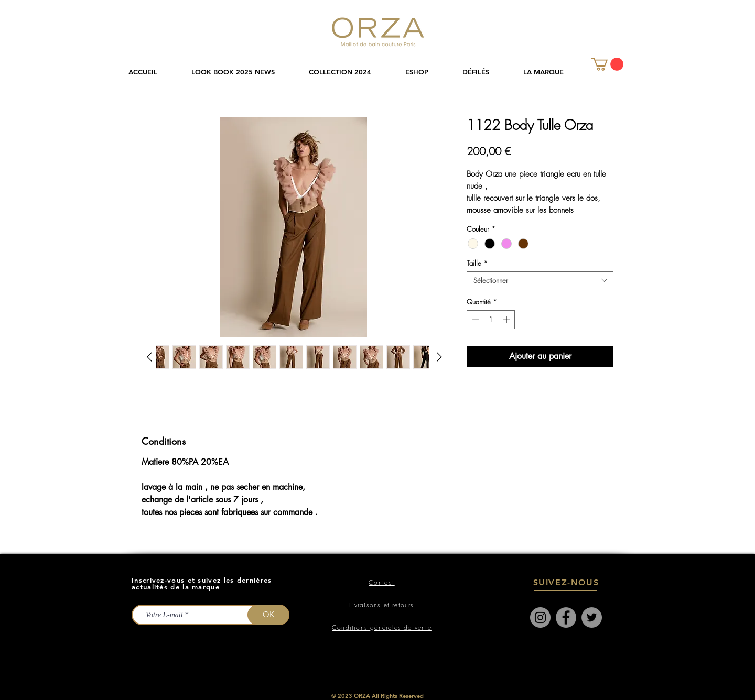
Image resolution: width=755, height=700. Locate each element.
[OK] (268, 615)
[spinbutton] (491, 320)
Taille (477, 263)
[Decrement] (474, 320)
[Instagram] (540, 617)
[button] (349, 72)
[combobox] (540, 280)
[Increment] (508, 320)
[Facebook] (566, 617)
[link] (607, 64)
